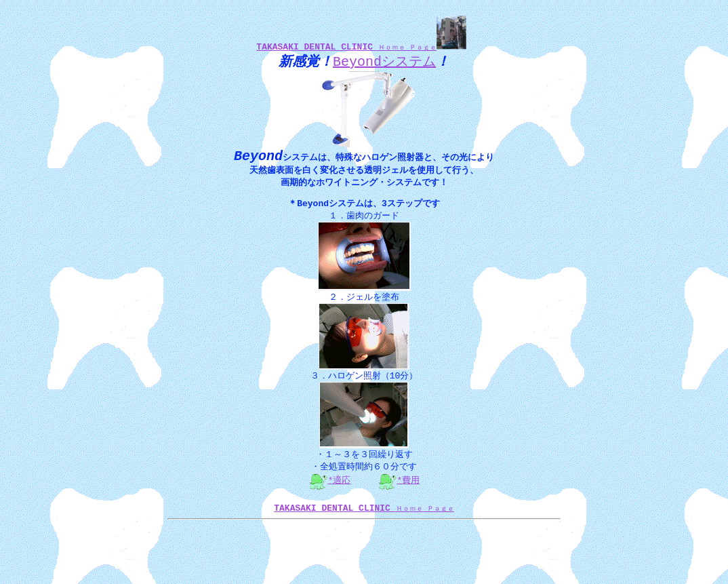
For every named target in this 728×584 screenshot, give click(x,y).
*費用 (409, 490)
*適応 (340, 490)
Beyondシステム (384, 63)
